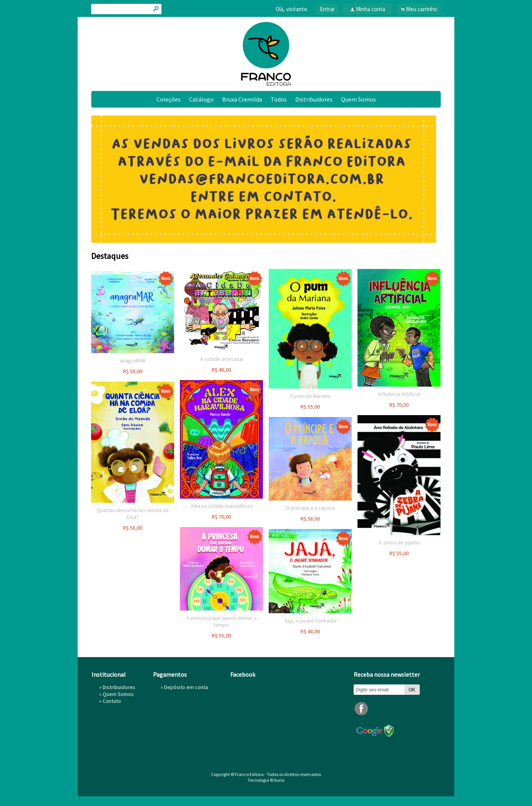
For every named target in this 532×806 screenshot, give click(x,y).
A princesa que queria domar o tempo (222, 621)
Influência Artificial (399, 394)
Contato (112, 701)
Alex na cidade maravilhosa (222, 506)
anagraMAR (133, 360)
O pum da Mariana (310, 396)
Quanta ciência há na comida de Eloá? (133, 514)
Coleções (169, 99)
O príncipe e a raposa (310, 508)
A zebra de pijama (399, 542)
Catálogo (201, 99)
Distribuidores (314, 99)
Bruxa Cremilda (242, 99)
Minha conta (371, 9)
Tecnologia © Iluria (266, 780)
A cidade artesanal (222, 359)
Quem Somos (358, 99)
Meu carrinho (421, 9)
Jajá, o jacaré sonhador (310, 621)
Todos (279, 99)
